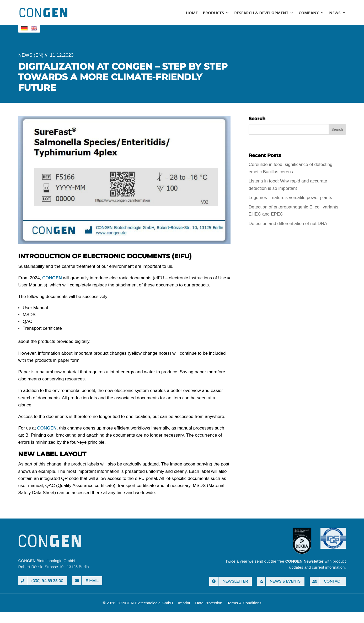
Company (309, 13)
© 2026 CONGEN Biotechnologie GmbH (138, 603)
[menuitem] (24, 28)
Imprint (184, 603)
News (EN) (31, 55)
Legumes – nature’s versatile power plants (290, 198)
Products (213, 13)
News (335, 13)
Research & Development (261, 13)
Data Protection (209, 603)
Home (192, 13)
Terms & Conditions (244, 603)
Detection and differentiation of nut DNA (288, 224)
